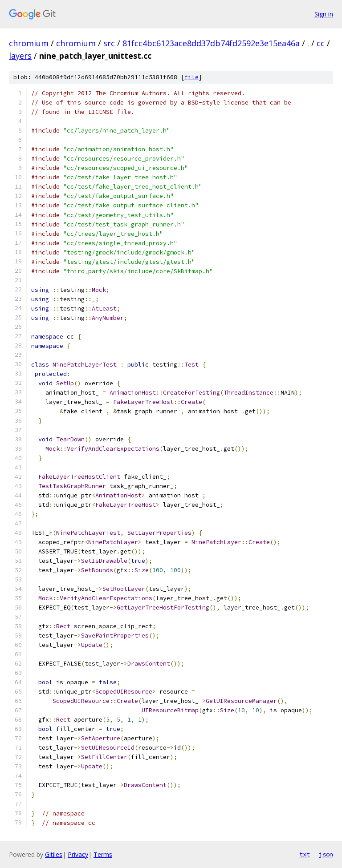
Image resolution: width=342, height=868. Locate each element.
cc (321, 43)
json (326, 854)
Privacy (78, 854)
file (191, 77)
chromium (29, 43)
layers (20, 56)
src (109, 43)
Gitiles (54, 854)
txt (305, 854)
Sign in (324, 14)
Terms (103, 854)
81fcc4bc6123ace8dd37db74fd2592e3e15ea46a (211, 43)
